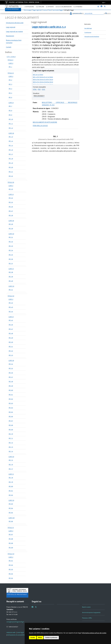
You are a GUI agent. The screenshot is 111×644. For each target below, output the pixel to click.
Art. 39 (11, 277)
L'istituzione (29, 7)
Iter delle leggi (88, 28)
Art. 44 (11, 311)
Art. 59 (11, 386)
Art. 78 (11, 478)
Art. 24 (11, 198)
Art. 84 (11, 508)
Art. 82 (11, 495)
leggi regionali (37, 10)
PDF (39, 89)
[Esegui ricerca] (106, 13)
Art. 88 (11, 539)
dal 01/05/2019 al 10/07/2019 (43, 79)
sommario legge (58, 10)
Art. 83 (11, 504)
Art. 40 (11, 281)
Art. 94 (11, 574)
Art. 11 (11, 124)
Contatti (9, 47)
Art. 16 (11, 150)
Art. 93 (11, 569)
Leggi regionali (11, 27)
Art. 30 (11, 228)
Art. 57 (11, 377)
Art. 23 (11, 189)
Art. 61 (11, 395)
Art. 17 (11, 154)
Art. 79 (11, 482)
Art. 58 (11, 381)
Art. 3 (10, 84)
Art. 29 (11, 224)
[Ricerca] (94, 13)
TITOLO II (11, 73)
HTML (35, 89)
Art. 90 (11, 547)
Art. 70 (11, 434)
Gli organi (40, 7)
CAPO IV (11, 234)
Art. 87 (11, 534)
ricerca (45, 10)
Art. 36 (11, 259)
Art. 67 (11, 421)
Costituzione (88, 32)
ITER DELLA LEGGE (40, 126)
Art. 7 (10, 106)
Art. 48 (11, 333)
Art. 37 (11, 263)
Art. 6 (10, 97)
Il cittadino (78, 7)
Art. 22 (11, 176)
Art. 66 (11, 416)
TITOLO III (11, 182)
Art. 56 (11, 373)
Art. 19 (11, 163)
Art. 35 (11, 255)
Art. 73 (11, 447)
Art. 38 (11, 272)
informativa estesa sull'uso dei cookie (94, 633)
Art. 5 (10, 93)
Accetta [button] (33, 638)
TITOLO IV (11, 296)
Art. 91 (11, 561)
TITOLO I (10, 60)
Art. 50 (11, 342)
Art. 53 (11, 355)
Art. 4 (10, 89)
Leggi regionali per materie (14, 32)
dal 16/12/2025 (38, 75)
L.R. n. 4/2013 (11, 57)
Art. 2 (10, 80)
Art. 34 (11, 250)
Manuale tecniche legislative (92, 37)
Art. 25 (11, 202)
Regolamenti (10, 36)
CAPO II (11, 103)
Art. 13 (11, 137)
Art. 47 (11, 329)
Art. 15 (11, 145)
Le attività (50, 7)
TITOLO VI (11, 554)
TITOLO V (11, 528)
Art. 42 (11, 303)
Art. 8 (10, 110)
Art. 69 (11, 429)
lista (50, 10)
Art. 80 (11, 486)
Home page (28, 10)
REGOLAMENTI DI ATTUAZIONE (45, 122)
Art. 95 (11, 578)
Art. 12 (11, 128)
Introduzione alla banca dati (15, 23)
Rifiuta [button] (40, 638)
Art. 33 (11, 246)
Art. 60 (11, 390)
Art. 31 (11, 237)
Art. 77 (11, 469)
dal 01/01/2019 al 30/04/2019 (43, 82)
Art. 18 (11, 159)
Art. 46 (11, 325)
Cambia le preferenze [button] (51, 638)
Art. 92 (11, 565)
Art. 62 (11, 399)
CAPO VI (11, 286)
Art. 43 (11, 307)
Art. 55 (11, 368)
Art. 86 (11, 521)
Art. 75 (11, 460)
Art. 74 (11, 451)
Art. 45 (11, 320)
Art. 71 (11, 438)
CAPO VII (11, 518)
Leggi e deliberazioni (64, 7)
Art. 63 (11, 403)
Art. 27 (11, 211)
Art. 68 (11, 425)
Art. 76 (11, 464)
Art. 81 (11, 491)
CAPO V (11, 269)
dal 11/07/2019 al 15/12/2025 (43, 77)
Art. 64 (11, 408)
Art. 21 (11, 172)
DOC (44, 89)
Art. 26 (11, 207)
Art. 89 (11, 543)
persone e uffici (76, 13)
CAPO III (11, 133)
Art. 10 (11, 119)
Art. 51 (11, 346)
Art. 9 (10, 115)
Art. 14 (11, 141)
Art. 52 (11, 351)
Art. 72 (11, 443)
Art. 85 (11, 513)
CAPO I (11, 63)
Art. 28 (11, 215)
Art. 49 (11, 338)
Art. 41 (11, 290)
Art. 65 (11, 412)
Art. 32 (11, 242)
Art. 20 (11, 167)
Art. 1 (10, 67)
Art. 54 (11, 364)
